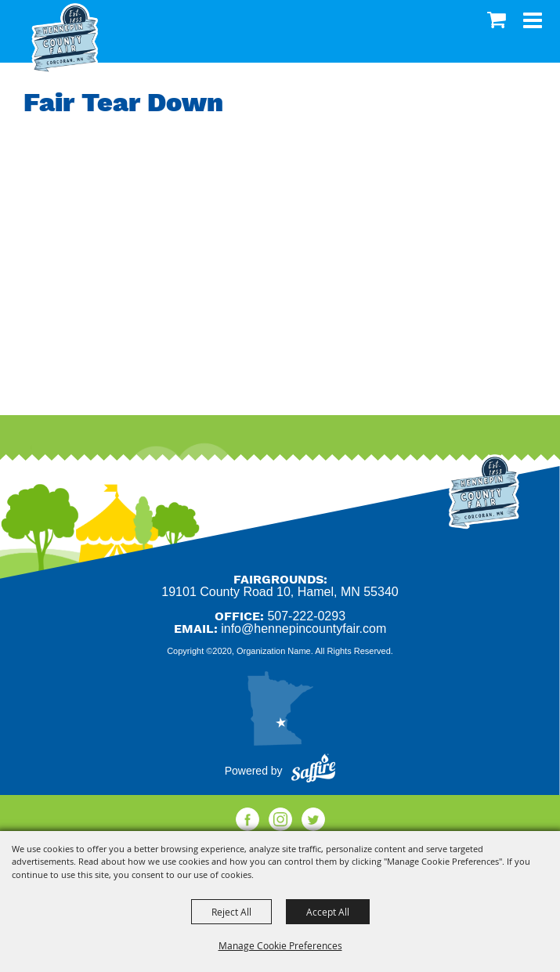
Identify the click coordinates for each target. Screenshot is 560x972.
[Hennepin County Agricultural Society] (65, 39)
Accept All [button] (328, 912)
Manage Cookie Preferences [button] (280, 945)
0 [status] (499, 20)
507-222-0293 (306, 616)
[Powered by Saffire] (313, 771)
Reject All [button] (231, 912)
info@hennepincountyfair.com (303, 629)
